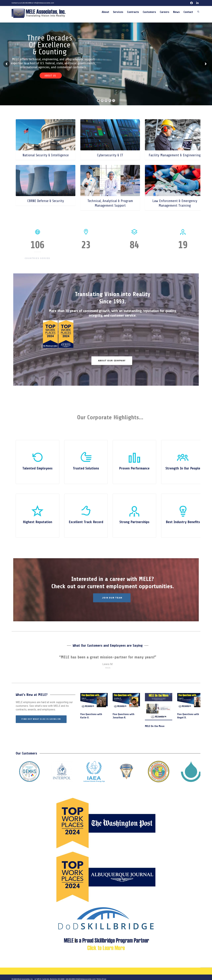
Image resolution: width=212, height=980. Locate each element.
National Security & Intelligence (46, 155)
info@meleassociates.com (44, 3)
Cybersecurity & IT (110, 155)
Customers (149, 12)
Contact (188, 12)
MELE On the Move (155, 726)
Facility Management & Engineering (175, 155)
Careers (165, 12)
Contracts (133, 12)
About (105, 12)
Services (118, 12)
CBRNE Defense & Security (46, 201)
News (176, 12)
